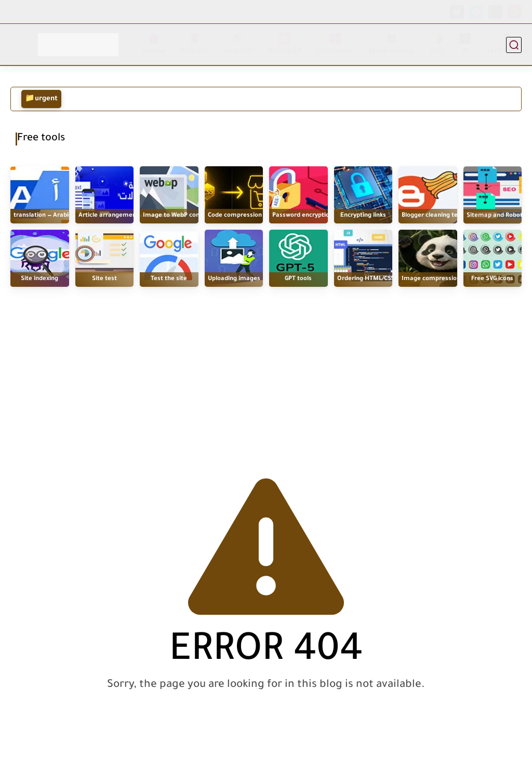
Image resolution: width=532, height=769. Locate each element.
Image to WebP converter (180, 216)
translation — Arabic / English (56, 216)
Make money (392, 44)
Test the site (169, 279)
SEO (437, 44)
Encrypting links (363, 216)
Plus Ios (194, 44)
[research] (514, 45)
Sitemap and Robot (495, 217)
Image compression (431, 279)
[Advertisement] (266, 370)
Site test (104, 279)
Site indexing (39, 279)
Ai (465, 44)
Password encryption (303, 216)
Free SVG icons (492, 279)
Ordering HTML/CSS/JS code (377, 279)
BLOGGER (284, 44)
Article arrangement (109, 216)
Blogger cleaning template (440, 216)
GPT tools (298, 279)
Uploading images (234, 279)
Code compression (235, 216)
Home (154, 44)
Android (238, 44)
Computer (335, 44)
